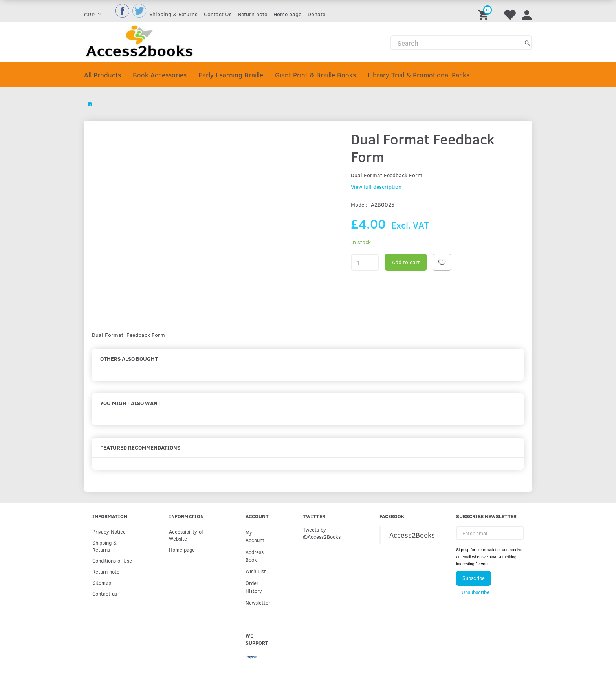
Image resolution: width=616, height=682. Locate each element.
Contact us (105, 593)
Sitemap (102, 582)
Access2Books (412, 535)
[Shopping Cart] (484, 11)
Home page (287, 14)
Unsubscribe (476, 592)
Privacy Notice (109, 531)
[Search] (527, 43)
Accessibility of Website (186, 535)
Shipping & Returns (173, 14)
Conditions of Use (112, 560)
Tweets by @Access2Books (322, 533)
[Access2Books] (139, 41)
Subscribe (474, 578)
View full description (376, 187)
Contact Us (218, 14)
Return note (253, 14)
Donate (316, 14)
